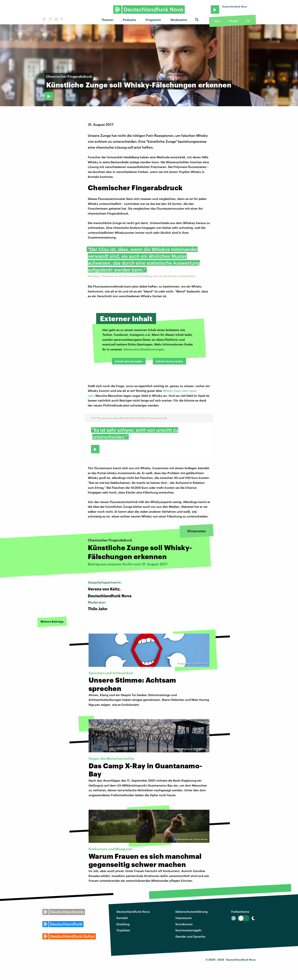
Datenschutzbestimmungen (144, 349)
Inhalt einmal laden (129, 361)
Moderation (179, 20)
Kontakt (122, 918)
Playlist (233, 21)
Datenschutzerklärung (191, 911)
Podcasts (129, 20)
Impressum (184, 918)
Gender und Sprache (190, 936)
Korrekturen (184, 924)
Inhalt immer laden (169, 361)
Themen (107, 20)
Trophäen (123, 930)
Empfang (123, 924)
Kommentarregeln (189, 930)
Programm (153, 20)
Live (218, 21)
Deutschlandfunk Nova (133, 911)
